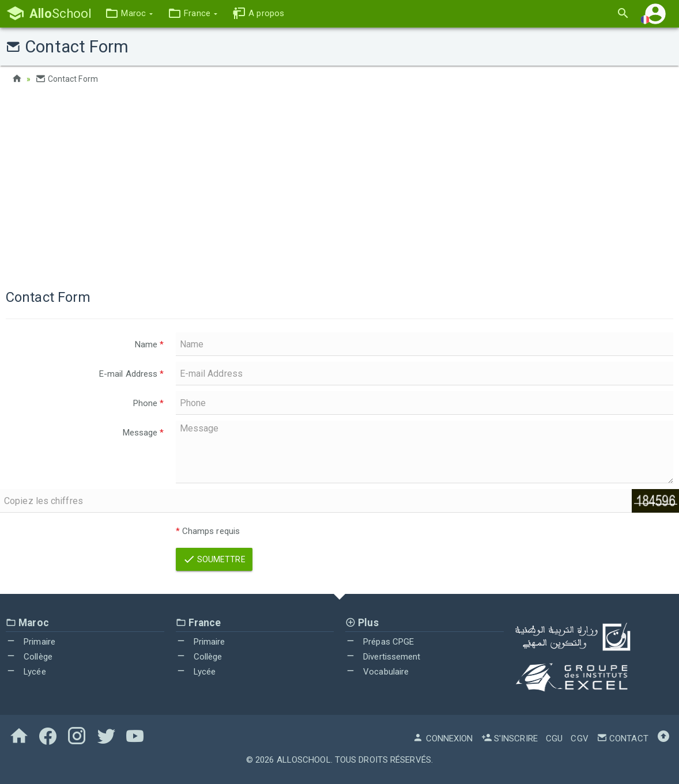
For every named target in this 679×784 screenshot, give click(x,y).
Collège (29, 657)
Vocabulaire (377, 672)
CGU (554, 738)
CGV (579, 738)
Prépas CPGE (380, 642)
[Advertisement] (340, 184)
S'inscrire (510, 738)
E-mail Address (132, 374)
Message (144, 433)
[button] (129, 14)
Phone (149, 403)
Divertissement (383, 657)
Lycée (26, 672)
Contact (623, 738)
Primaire (31, 642)
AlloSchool (304, 760)
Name (150, 344)
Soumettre (214, 559)
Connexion (443, 738)
